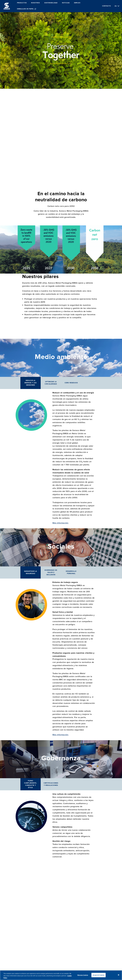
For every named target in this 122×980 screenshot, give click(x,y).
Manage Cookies (83, 975)
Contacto (106, 6)
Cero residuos (71, 383)
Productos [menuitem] (22, 3)
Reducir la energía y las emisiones (31, 383)
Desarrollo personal (71, 572)
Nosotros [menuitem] (35, 3)
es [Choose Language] (116, 6)
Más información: (61, 523)
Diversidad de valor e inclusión (51, 572)
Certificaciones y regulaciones (51, 784)
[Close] (119, 975)
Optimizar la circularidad (51, 383)
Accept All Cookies (99, 975)
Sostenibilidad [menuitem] (51, 3)
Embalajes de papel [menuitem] (25, 9)
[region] (61, 975)
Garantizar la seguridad (31, 572)
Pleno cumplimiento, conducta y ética (31, 784)
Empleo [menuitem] (77, 3)
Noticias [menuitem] (66, 3)
